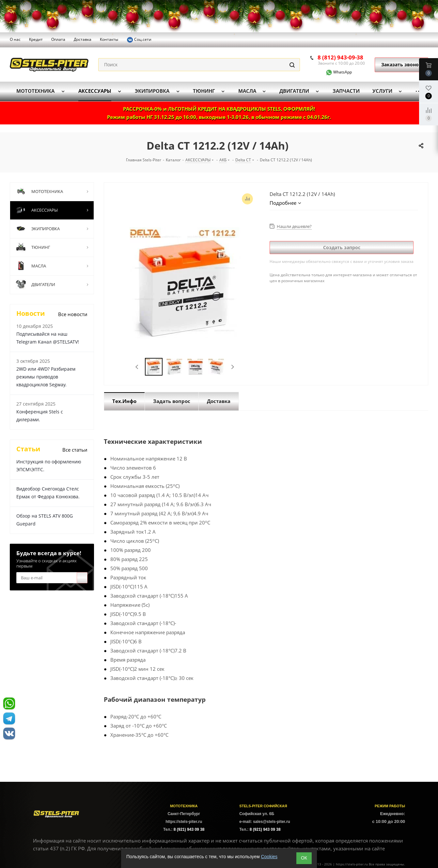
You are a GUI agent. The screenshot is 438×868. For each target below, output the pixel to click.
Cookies (269, 857)
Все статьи (75, 450)
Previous (137, 367)
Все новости (73, 314)
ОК (304, 858)
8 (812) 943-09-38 (340, 57)
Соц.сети (139, 40)
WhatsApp (335, 72)
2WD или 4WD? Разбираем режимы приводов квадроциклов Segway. (46, 377)
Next (233, 367)
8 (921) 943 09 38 (189, 829)
